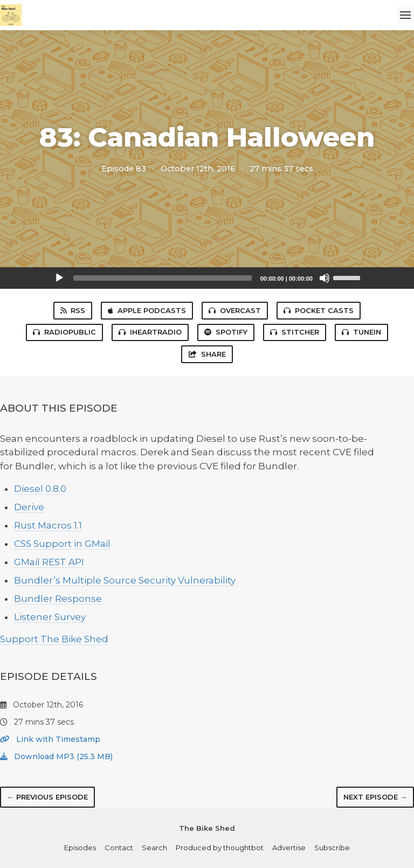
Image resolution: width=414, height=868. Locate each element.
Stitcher (295, 332)
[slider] (163, 278)
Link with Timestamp (50, 739)
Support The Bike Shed (54, 639)
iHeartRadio (150, 332)
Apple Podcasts (147, 310)
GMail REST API (49, 562)
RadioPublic (64, 332)
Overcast (235, 310)
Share (207, 354)
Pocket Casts (319, 310)
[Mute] (325, 278)
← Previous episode (47, 797)
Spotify (226, 332)
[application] (207, 278)
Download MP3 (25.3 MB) (56, 756)
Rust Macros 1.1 (48, 525)
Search (154, 848)
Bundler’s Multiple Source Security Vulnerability (125, 580)
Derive (29, 507)
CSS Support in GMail (62, 544)
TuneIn (361, 332)
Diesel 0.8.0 (40, 489)
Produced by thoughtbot (220, 848)
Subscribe (332, 848)
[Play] (59, 278)
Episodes (80, 848)
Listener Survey (50, 617)
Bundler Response (58, 599)
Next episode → (375, 797)
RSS (73, 310)
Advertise (289, 848)
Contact (119, 848)
